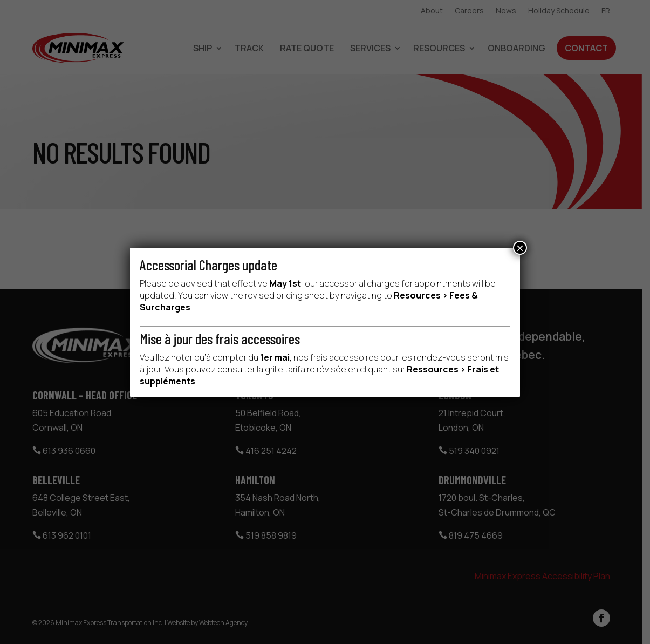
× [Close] (520, 248)
